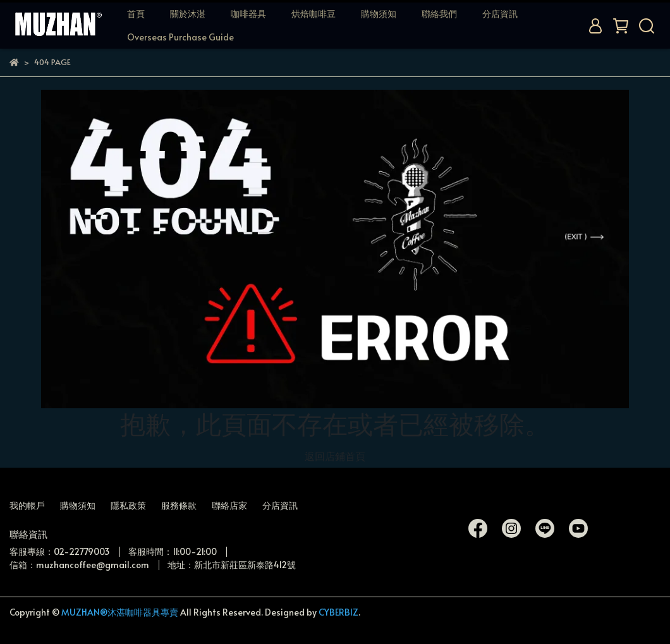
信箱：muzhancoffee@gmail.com (79, 565)
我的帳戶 (27, 505)
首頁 (136, 14)
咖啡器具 (248, 14)
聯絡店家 (229, 505)
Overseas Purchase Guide (180, 37)
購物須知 (379, 14)
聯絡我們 (439, 14)
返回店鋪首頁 (335, 456)
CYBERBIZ (338, 612)
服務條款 (179, 505)
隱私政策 (128, 505)
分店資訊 (500, 14)
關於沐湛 (188, 14)
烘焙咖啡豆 (314, 14)
